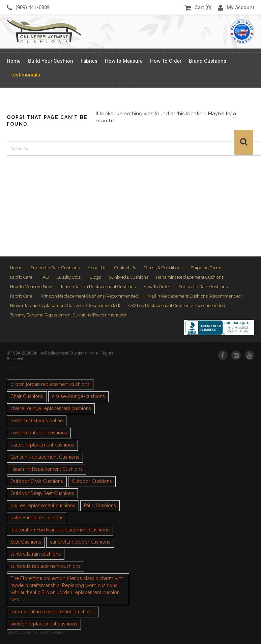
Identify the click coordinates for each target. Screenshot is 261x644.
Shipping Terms (206, 268)
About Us (97, 268)
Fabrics (89, 61)
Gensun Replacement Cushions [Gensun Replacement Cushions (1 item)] (45, 458)
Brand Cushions (208, 61)
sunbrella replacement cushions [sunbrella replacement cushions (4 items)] (46, 567)
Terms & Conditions (163, 268)
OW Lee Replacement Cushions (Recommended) (179, 306)
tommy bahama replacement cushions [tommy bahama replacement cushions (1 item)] (53, 612)
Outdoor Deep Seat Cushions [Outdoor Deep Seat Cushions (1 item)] (42, 494)
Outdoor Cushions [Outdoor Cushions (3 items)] (92, 482)
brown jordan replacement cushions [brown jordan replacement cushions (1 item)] (50, 385)
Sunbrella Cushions (129, 278)
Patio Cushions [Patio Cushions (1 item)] (100, 506)
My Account (236, 8)
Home (14, 61)
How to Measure (124, 61)
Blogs (96, 278)
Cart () (198, 8)
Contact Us (125, 268)
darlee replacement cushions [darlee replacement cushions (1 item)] (42, 446)
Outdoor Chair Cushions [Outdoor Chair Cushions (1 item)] (37, 482)
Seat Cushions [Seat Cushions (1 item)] (26, 543)
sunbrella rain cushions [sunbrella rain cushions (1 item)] (36, 555)
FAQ (45, 278)
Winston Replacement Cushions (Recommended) (91, 296)
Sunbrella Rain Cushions (55, 268)
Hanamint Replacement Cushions (191, 278)
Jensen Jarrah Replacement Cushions (98, 287)
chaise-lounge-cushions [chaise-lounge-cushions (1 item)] (78, 397)
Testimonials (25, 75)
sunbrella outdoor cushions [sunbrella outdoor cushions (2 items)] (80, 543)
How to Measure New (31, 287)
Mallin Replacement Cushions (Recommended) (196, 296)
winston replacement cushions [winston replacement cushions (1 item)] (44, 624)
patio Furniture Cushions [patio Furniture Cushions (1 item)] (37, 518)
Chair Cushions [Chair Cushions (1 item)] (27, 397)
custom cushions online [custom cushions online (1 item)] (37, 421)
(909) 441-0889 (28, 8)
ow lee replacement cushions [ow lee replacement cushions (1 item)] (43, 506)
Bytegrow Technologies (42, 633)
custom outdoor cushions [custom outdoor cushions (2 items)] (39, 433)
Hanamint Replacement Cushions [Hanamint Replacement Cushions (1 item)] (47, 470)
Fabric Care (21, 278)
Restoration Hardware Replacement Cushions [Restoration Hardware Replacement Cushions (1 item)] (60, 530)
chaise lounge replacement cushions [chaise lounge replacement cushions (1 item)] (51, 409)
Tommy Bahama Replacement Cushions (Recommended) (68, 315)
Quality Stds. (70, 278)
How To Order (166, 61)
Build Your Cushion (51, 61)
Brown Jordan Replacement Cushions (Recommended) (66, 306)
